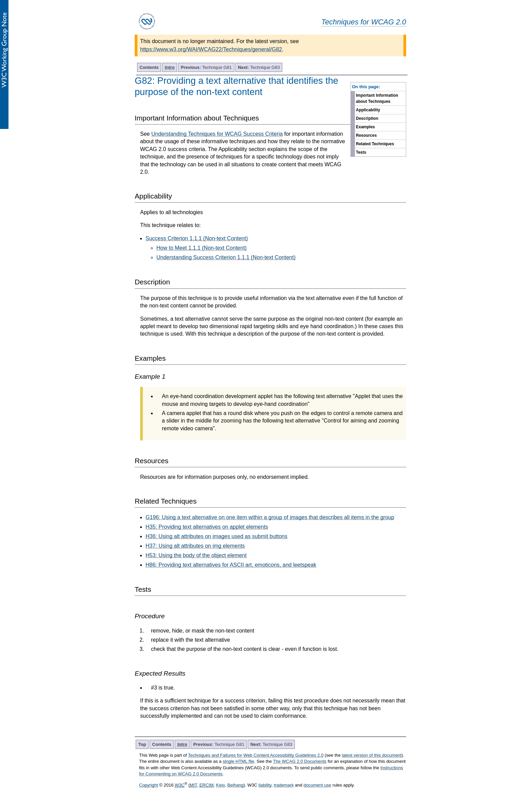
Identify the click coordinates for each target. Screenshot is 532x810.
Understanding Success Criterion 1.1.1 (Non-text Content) (226, 257)
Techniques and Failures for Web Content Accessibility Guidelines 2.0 (256, 755)
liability (265, 785)
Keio (221, 785)
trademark (284, 785)
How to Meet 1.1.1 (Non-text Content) (202, 248)
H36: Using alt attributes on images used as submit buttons (216, 536)
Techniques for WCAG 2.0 (364, 22)
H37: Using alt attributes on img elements (195, 546)
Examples (365, 127)
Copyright (149, 785)
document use (318, 785)
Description (367, 118)
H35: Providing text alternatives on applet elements (207, 527)
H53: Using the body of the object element (196, 555)
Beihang (235, 785)
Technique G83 (259, 67)
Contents (149, 67)
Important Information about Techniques (377, 98)
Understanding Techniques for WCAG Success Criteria (217, 134)
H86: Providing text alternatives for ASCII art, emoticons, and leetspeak (231, 565)
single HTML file (238, 761)
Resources (366, 135)
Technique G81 (206, 67)
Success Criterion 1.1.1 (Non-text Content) (197, 238)
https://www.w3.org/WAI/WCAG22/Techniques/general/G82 (211, 49)
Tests (361, 152)
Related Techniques (375, 144)
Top (142, 744)
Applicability (368, 110)
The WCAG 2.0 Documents (300, 761)
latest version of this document (372, 755)
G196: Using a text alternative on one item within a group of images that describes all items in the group (270, 517)
